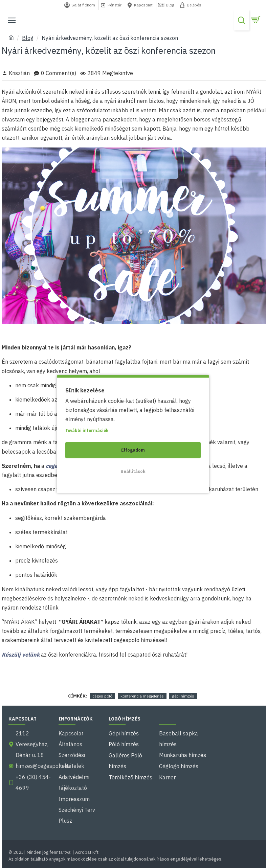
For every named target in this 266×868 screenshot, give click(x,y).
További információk (87, 430)
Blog (28, 38)
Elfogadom (133, 450)
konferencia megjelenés (142, 696)
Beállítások (133, 471)
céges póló (102, 696)
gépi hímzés (183, 696)
